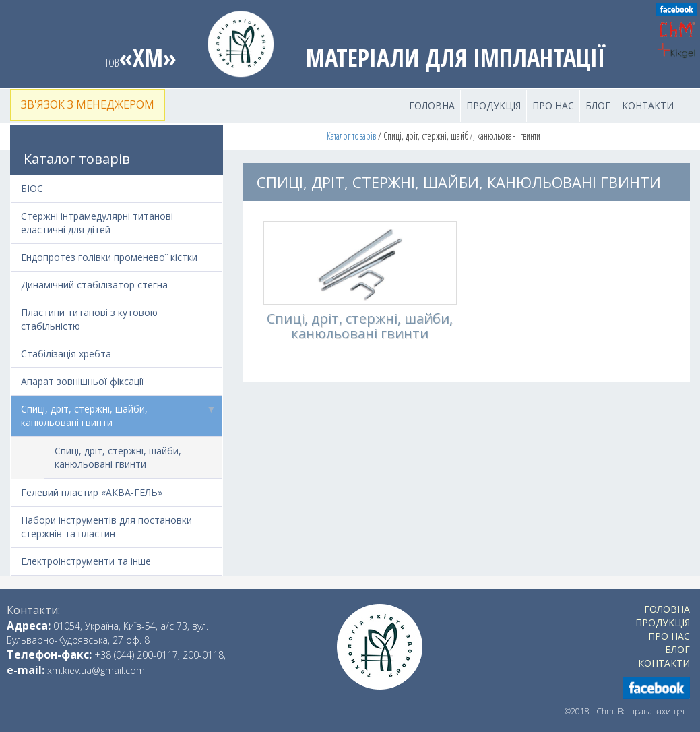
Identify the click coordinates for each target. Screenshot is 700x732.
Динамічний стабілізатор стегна (94, 285)
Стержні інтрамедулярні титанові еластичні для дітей (97, 223)
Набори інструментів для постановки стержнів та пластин (106, 527)
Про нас (553, 105)
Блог (598, 105)
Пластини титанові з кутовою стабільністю (89, 319)
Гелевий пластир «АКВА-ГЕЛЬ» (92, 492)
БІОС (32, 188)
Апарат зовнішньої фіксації (83, 381)
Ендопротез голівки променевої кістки (109, 257)
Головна (432, 105)
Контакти (648, 105)
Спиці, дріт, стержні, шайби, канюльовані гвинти (122, 412)
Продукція (494, 105)
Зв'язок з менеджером (88, 104)
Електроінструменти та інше (86, 561)
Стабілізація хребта (66, 354)
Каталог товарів (351, 136)
